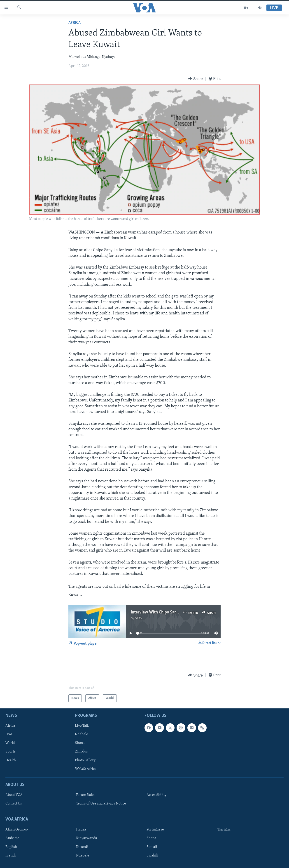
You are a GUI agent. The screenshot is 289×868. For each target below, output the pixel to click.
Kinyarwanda (87, 838)
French (11, 856)
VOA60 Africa (86, 769)
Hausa (81, 830)
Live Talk (82, 726)
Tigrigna (224, 830)
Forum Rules (86, 795)
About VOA (14, 795)
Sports (10, 752)
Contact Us (14, 804)
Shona (80, 743)
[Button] (195, 79)
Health (11, 760)
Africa (75, 23)
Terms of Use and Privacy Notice (101, 804)
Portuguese (155, 830)
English (11, 847)
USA (9, 735)
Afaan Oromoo (17, 830)
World (10, 743)
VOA (139, 618)
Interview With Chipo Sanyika (157, 612)
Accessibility (156, 795)
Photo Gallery (85, 760)
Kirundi (82, 847)
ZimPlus (81, 752)
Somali (152, 847)
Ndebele (82, 735)
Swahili (152, 856)
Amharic (12, 838)
